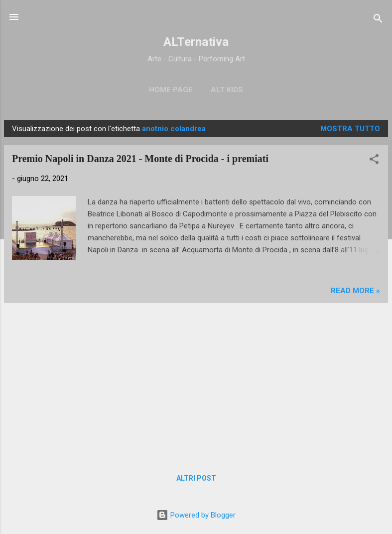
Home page (171, 90)
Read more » (355, 291)
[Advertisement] (196, 381)
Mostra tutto (350, 129)
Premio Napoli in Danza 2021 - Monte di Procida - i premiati (140, 159)
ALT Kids (227, 90)
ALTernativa (196, 42)
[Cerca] (378, 20)
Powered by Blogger (196, 515)
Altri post (196, 478)
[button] (374, 161)
